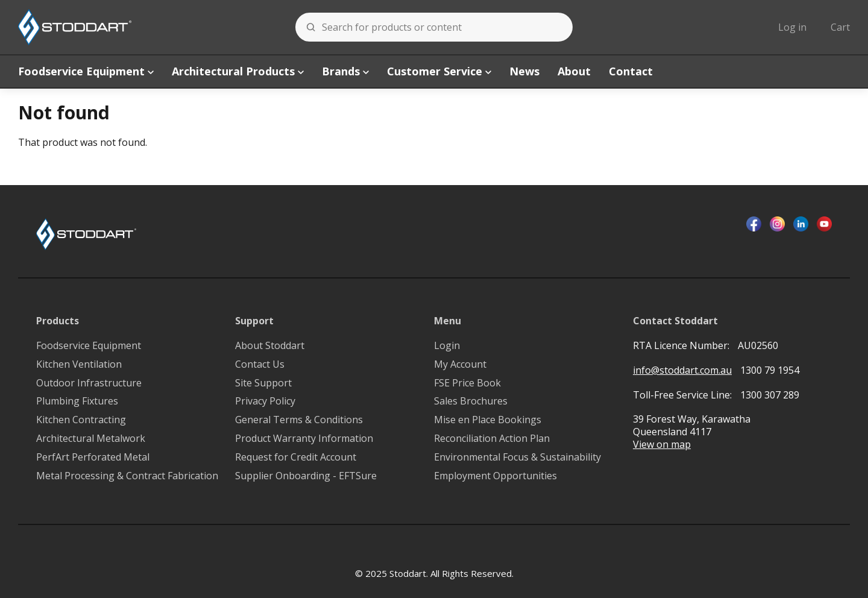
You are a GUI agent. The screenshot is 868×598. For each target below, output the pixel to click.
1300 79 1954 (770, 370)
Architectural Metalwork (91, 439)
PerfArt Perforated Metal (93, 457)
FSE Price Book (467, 383)
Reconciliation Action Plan (492, 439)
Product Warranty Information (304, 439)
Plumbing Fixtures (77, 401)
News (524, 71)
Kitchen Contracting (81, 420)
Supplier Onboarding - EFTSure (306, 476)
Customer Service (439, 71)
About (574, 71)
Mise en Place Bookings (488, 420)
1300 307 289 (770, 395)
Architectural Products (238, 71)
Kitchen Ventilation (79, 364)
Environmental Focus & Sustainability (517, 457)
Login (447, 346)
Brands (345, 71)
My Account (460, 364)
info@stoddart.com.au (682, 370)
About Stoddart (270, 346)
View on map (662, 445)
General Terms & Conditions (299, 420)
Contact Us (260, 364)
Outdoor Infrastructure (89, 383)
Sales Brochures (471, 401)
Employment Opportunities (495, 476)
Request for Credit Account (296, 457)
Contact (631, 71)
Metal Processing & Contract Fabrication (127, 476)
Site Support (263, 383)
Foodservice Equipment (86, 71)
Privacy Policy (265, 401)
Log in (792, 27)
